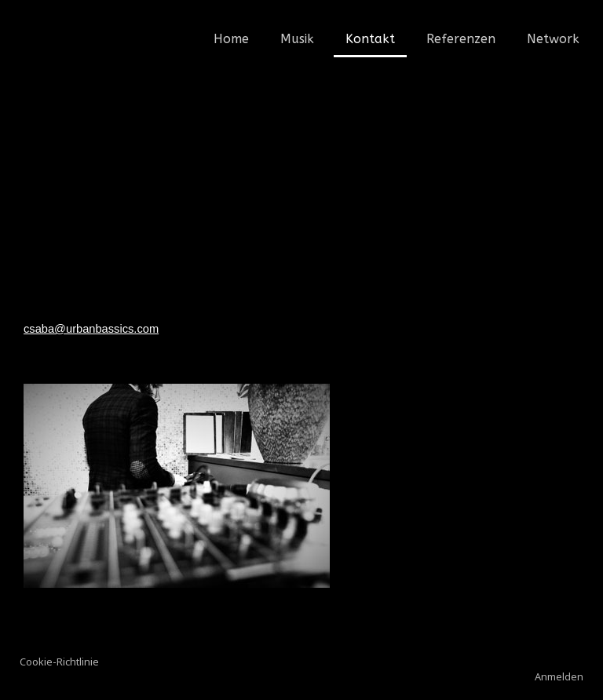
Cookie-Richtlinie (59, 662)
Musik (297, 39)
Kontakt (370, 39)
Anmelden (559, 676)
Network (553, 39)
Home (231, 39)
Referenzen (461, 39)
